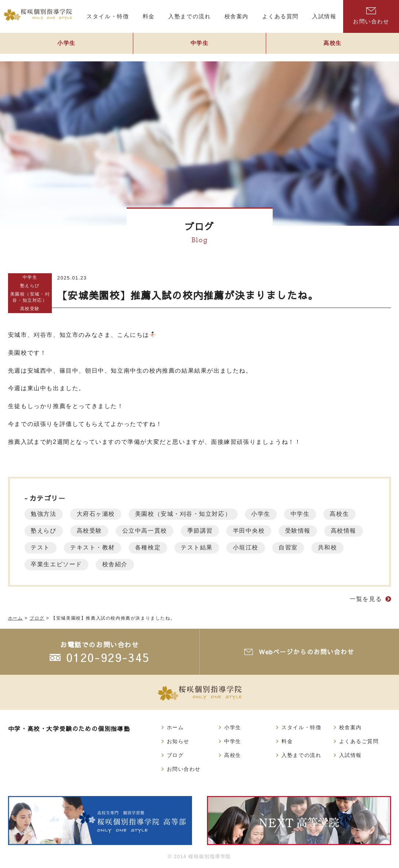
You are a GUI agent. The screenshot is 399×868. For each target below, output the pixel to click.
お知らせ (178, 742)
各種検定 (200, 547)
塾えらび (30, 285)
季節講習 (207, 531)
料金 (287, 742)
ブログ (175, 756)
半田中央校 (257, 531)
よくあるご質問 (359, 742)
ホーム (175, 728)
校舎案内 (350, 728)
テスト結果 (251, 547)
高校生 (350, 514)
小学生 (66, 46)
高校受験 (30, 309)
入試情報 (350, 756)
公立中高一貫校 (149, 531)
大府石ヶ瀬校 (99, 514)
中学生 (200, 46)
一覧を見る (366, 599)
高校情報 (45, 547)
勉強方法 (45, 514)
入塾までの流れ (301, 756)
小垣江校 (302, 547)
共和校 (41, 564)
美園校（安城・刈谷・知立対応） (30, 297)
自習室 (346, 547)
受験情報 (308, 531)
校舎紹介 (159, 564)
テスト (89, 547)
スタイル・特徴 (301, 728)
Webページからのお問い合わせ (308, 652)
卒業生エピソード (99, 564)
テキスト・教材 (143, 547)
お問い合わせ (184, 770)
